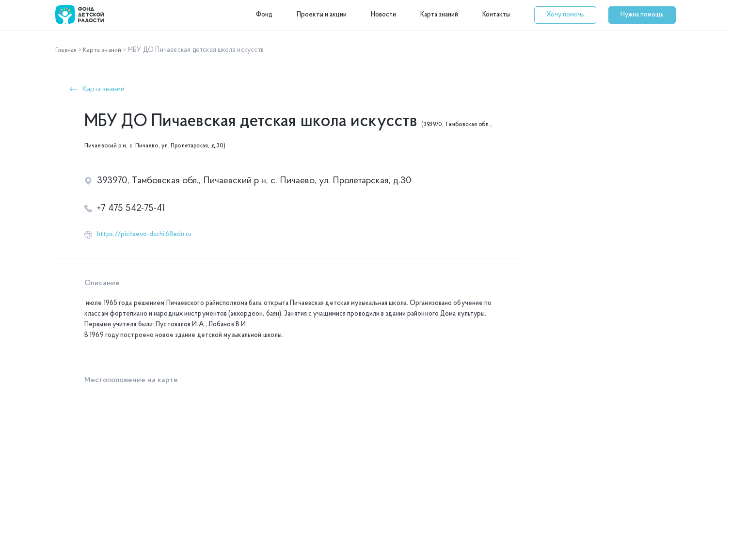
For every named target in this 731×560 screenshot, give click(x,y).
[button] (565, 15)
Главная (67, 50)
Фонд (264, 15)
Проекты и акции (322, 15)
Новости (383, 15)
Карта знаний (439, 15)
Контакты (496, 15)
